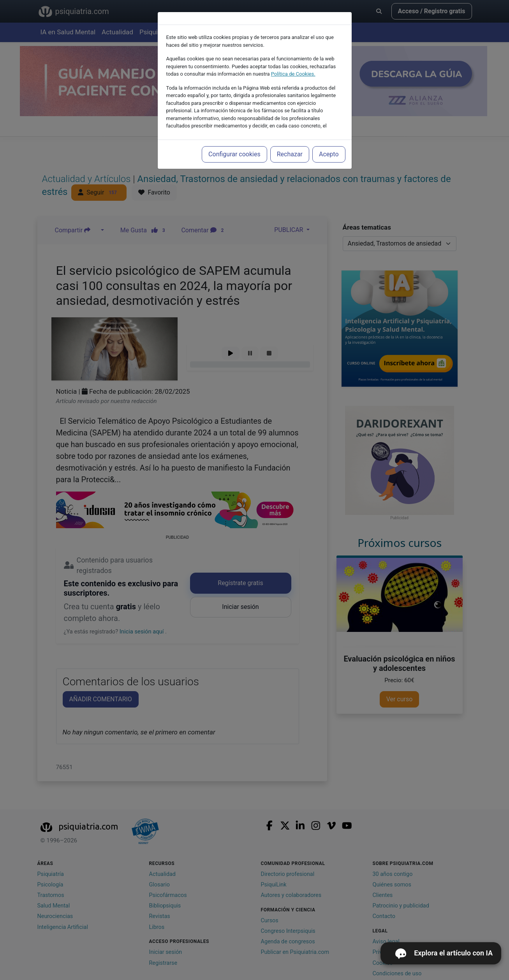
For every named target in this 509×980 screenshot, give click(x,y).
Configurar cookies (234, 154)
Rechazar (290, 154)
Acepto (329, 154)
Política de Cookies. (293, 74)
